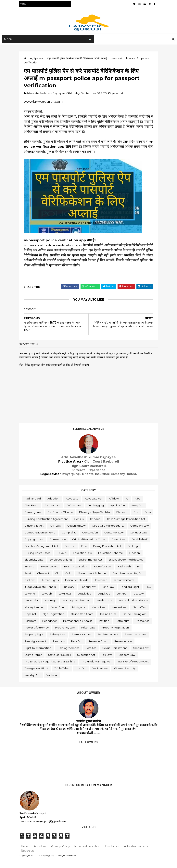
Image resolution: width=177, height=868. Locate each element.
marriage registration (39, 608)
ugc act (82, 676)
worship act (33, 683)
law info (125, 595)
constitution (33, 540)
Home (26, 854)
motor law (73, 615)
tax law (107, 662)
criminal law (130, 540)
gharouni (126, 574)
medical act (67, 608)
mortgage (53, 615)
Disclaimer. (113, 854)
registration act (109, 642)
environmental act (37, 567)
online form (91, 622)
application (118, 506)
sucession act (87, 662)
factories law (64, 574)
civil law (101, 527)
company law (73, 533)
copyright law (106, 540)
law (111, 595)
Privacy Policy (61, 854)
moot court (33, 615)
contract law (82, 540)
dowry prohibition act (68, 554)
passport (118, 94)
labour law (51, 595)
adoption (54, 499)
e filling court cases (118, 554)
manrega (143, 601)
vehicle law (101, 676)
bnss (28, 520)
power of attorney (37, 635)
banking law (34, 513)
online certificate (65, 622)
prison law (89, 635)
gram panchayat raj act (88, 581)
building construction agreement (59, 520)
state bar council (60, 662)
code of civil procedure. (41, 533)
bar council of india (61, 513)
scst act (91, 656)
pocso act (125, 628)
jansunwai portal (85, 588)
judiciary (31, 595)
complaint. (133, 533)
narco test (114, 615)
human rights (135, 581)
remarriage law (136, 642)
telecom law (127, 662)
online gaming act (117, 622)
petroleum (106, 628)
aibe (138, 499)
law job (142, 595)
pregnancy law (66, 635)
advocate (73, 499)
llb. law (105, 601)
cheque (108, 520)
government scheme (52, 581)
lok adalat (124, 601)
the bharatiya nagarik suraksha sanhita (51, 669)
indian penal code (37, 588)
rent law (59, 649)
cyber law (72, 547)
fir (100, 574)
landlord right (92, 595)
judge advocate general (118, 588)
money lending (127, 608)
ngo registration (36, 622)
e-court (142, 554)
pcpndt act (33, 628)
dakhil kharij (93, 547)
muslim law (94, 615)
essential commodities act (72, 567)
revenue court (99, 649)
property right (35, 642)
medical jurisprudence (96, 608)
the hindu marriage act (97, 669)
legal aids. (51, 601)
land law (70, 595)
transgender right (37, 676)
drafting (94, 554)
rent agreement (36, 649)
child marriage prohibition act (44, 527)
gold (28, 581)
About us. (41, 854)
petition (87, 628)
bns (137, 513)
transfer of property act (134, 669)
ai (128, 499)
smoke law (142, 656)
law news (32, 601)
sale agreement (69, 656)
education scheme (63, 561)
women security (126, 676)
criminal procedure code (42, 547)
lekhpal (89, 601)
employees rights (135, 561)
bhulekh (122, 513)
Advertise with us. (137, 854)
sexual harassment (115, 656)
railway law (58, 642)
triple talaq (63, 676)
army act (138, 506)
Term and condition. (88, 854)
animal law (75, 506)
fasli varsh (85, 574)
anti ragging (96, 506)
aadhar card (33, 499)
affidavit (115, 499)
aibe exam (32, 506)
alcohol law (53, 506)
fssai (111, 574)
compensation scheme (104, 533)
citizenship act (80, 527)
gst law (114, 581)
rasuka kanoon (82, 642)
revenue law (124, 649)
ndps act (133, 615)
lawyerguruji (49, 863)
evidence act (120, 567)
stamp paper (34, 662)
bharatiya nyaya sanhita (95, 513)
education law (35, 561)
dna (45, 554)
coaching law (122, 527)
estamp (101, 567)
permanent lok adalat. (61, 628)
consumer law (57, 540)
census (92, 520)
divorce (31, 554)
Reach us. (28, 858)
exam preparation (37, 574)
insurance (61, 588)
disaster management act (124, 547)
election (87, 561)
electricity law (108, 561)
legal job (71, 601)
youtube (53, 683)
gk (141, 574)
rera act (77, 649)
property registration (116, 635)
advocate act (94, 499)
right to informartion (39, 656)
